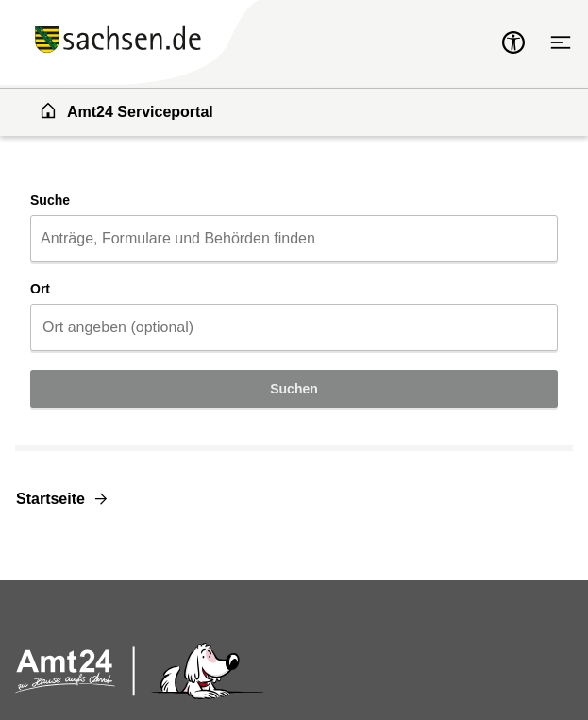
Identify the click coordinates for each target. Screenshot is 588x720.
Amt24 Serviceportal (126, 110)
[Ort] (294, 327)
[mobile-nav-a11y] (513, 42)
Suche (50, 200)
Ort (40, 289)
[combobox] (294, 239)
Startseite (50, 499)
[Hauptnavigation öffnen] (561, 42)
